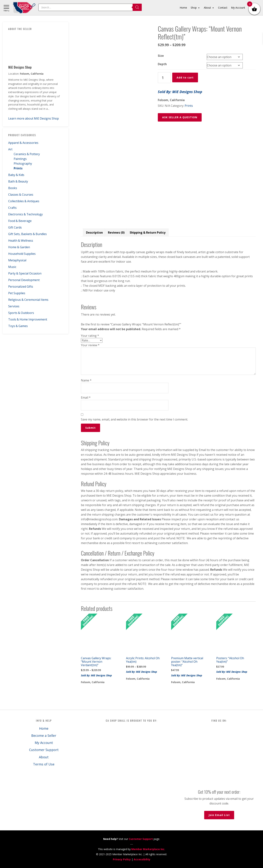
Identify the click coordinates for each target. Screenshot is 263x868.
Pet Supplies (17, 293)
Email (86, 397)
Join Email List (219, 815)
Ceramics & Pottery (27, 154)
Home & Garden (19, 247)
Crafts (12, 208)
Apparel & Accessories (23, 143)
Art (10, 149)
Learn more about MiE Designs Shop (34, 118)
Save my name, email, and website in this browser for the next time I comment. (134, 419)
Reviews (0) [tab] (116, 233)
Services (14, 306)
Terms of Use (44, 764)
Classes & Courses (21, 195)
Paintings (20, 159)
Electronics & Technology (25, 214)
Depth (162, 64)
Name (86, 380)
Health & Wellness (21, 241)
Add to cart (185, 77)
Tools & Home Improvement (28, 319)
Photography (23, 164)
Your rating (90, 336)
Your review (90, 345)
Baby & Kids (16, 175)
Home (44, 728)
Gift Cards (15, 227)
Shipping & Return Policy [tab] (148, 233)
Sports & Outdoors (21, 313)
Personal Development (24, 280)
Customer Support (44, 750)
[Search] (137, 7)
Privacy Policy (122, 859)
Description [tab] (94, 233)
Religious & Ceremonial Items (28, 300)
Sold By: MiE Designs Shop (180, 92)
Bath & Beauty (18, 181)
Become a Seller (44, 736)
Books (13, 188)
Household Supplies (22, 254)
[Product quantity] (164, 78)
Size (161, 56)
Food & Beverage (20, 221)
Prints (18, 168)
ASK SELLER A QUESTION (180, 117)
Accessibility (142, 859)
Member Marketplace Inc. (148, 849)
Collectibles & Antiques (24, 201)
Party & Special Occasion (25, 273)
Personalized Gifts (21, 287)
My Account (44, 743)
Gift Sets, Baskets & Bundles (27, 234)
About (44, 757)
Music (12, 267)
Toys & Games (18, 326)
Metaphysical (17, 260)
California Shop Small (24, 8)
